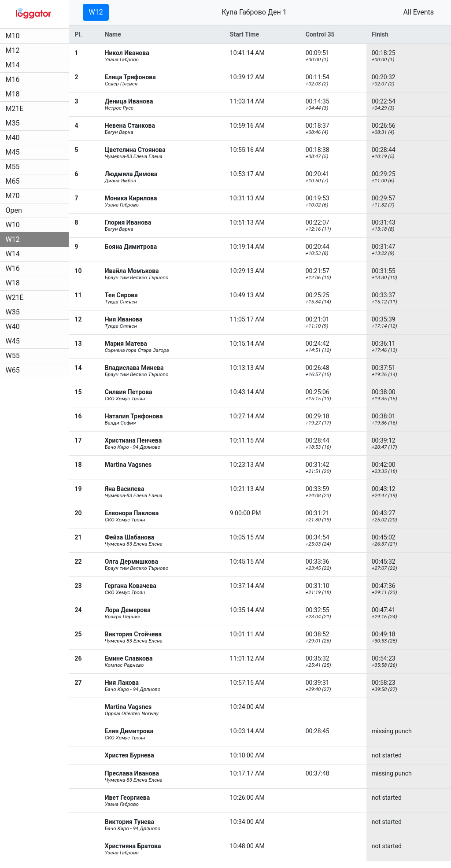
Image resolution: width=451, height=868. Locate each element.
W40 (14, 327)
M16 (14, 79)
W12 (14, 239)
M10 (14, 36)
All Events (418, 12)
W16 (14, 268)
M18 (14, 94)
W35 (14, 312)
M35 (14, 123)
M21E (16, 109)
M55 (14, 167)
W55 (14, 356)
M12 (14, 50)
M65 (14, 181)
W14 (14, 254)
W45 (14, 341)
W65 (14, 370)
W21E (16, 297)
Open (15, 210)
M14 (14, 65)
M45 (14, 152)
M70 (14, 196)
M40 (14, 138)
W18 (14, 283)
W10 (14, 225)
